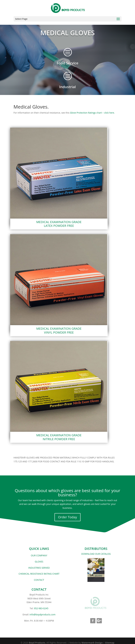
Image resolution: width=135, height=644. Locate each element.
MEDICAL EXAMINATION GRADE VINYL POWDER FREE (59, 330)
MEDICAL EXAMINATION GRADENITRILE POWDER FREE (59, 437)
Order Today (67, 517)
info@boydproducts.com (43, 614)
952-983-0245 (41, 608)
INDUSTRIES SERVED (39, 568)
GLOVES (39, 562)
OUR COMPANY (39, 555)
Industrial (67, 87)
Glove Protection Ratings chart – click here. (92, 113)
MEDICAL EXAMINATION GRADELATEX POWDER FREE (59, 224)
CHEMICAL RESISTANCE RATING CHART (39, 574)
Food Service (68, 63)
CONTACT (39, 580)
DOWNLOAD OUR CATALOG (96, 554)
